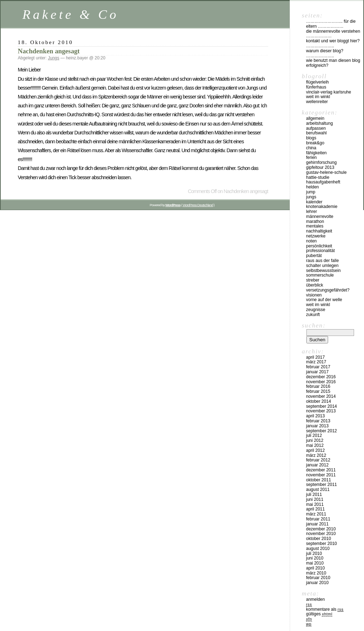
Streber (313, 280)
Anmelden (315, 599)
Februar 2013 (318, 421)
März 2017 (316, 362)
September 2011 (322, 485)
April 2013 (315, 416)
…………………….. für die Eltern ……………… (331, 24)
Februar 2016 (318, 386)
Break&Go (315, 143)
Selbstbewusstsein (323, 271)
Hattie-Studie (318, 177)
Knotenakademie (322, 207)
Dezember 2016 (321, 377)
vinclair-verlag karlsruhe (329, 92)
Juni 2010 (315, 558)
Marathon (315, 221)
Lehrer (312, 212)
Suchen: (314, 325)
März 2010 (316, 573)
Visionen (314, 295)
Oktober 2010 (318, 539)
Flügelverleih (317, 82)
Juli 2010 (314, 554)
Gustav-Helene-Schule (326, 172)
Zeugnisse (316, 310)
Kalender (314, 202)
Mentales (315, 226)
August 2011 (318, 490)
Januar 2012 (317, 465)
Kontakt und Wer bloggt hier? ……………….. (333, 43)
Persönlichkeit (319, 246)
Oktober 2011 (318, 480)
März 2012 (316, 455)
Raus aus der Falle (322, 261)
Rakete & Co (71, 14)
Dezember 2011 (321, 470)
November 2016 (321, 382)
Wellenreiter (317, 102)
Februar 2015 (318, 391)
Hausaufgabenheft (323, 182)
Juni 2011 (315, 499)
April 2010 (315, 568)
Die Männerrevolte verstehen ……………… (333, 34)
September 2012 (322, 431)
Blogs (311, 138)
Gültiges (319, 614)
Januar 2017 (317, 372)
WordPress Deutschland (198, 205)
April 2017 (315, 357)
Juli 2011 (314, 494)
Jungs (54, 58)
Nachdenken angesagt (49, 51)
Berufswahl (316, 133)
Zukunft (313, 315)
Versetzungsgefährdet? (328, 290)
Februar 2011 (318, 519)
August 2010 (318, 549)
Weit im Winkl (318, 97)
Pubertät (314, 256)
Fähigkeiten (316, 153)
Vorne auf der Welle (324, 300)
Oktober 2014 (318, 401)
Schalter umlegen (322, 266)
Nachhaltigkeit (319, 231)
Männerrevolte (320, 216)
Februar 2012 (318, 460)
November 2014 (321, 396)
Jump (311, 192)
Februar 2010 (318, 578)
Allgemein (315, 118)
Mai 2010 (315, 563)
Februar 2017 (318, 367)
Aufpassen (316, 128)
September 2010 (322, 544)
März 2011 (316, 514)
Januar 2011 (317, 524)
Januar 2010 (317, 583)
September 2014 (322, 406)
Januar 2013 (317, 426)
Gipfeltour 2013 (320, 167)
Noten (311, 241)
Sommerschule (320, 275)
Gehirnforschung (321, 162)
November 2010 (321, 534)
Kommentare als (325, 609)
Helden (312, 187)
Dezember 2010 (321, 529)
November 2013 (321, 411)
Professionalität (320, 251)
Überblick (315, 285)
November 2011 (321, 475)
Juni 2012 (315, 440)
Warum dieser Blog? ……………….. (325, 53)
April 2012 (315, 450)
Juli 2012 (314, 435)
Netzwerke (316, 236)
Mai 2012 (315, 445)
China (311, 148)
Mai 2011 (315, 504)
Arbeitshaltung (319, 123)
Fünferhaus (316, 87)
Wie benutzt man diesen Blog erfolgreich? (333, 63)
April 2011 (315, 509)
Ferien (311, 157)
